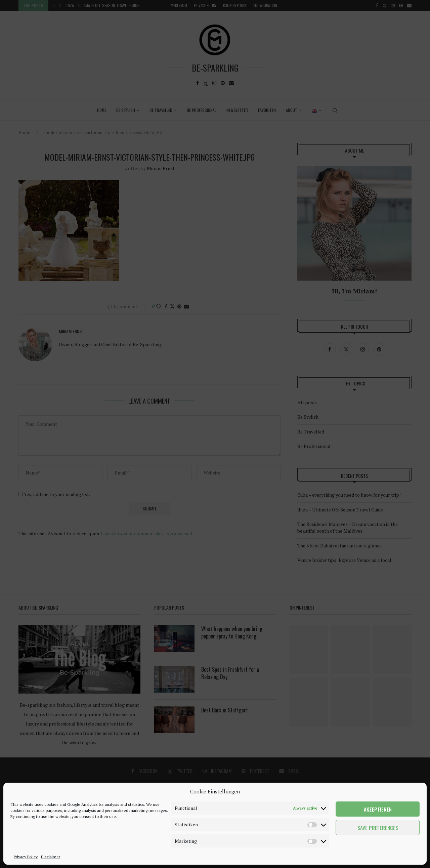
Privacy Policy (26, 857)
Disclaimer (51, 857)
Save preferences (378, 828)
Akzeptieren (378, 809)
